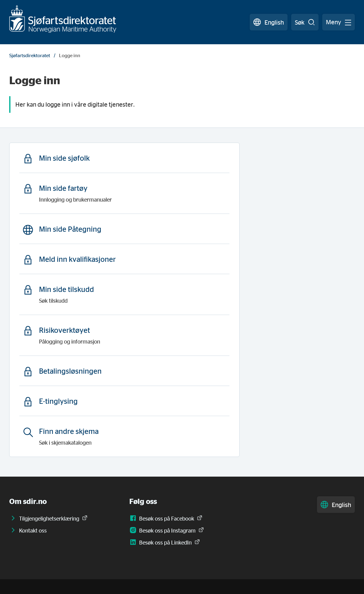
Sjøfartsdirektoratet (30, 55)
